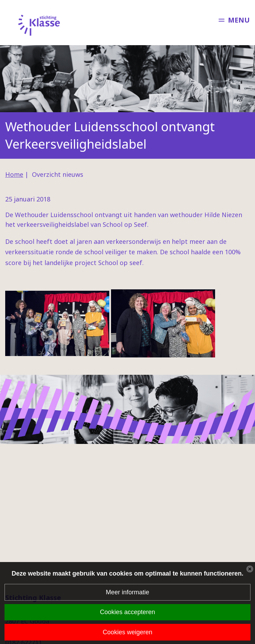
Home (14, 174)
